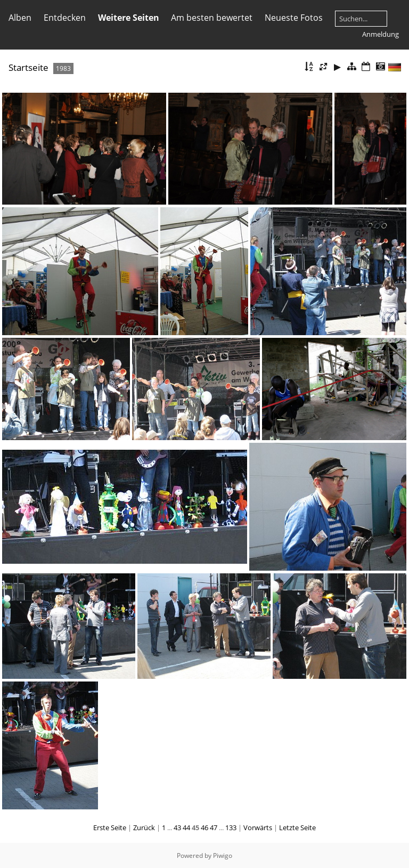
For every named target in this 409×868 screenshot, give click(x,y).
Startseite (28, 67)
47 (214, 828)
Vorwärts (258, 828)
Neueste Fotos (294, 18)
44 (186, 828)
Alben (20, 18)
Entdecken (65, 18)
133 (231, 828)
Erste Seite (110, 828)
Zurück (144, 828)
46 (204, 828)
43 (177, 828)
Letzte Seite (297, 828)
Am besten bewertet (212, 18)
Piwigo (223, 855)
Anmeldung (381, 34)
